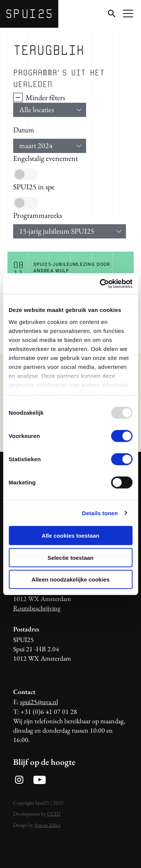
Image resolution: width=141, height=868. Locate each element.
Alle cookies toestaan (70, 536)
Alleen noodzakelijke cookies (71, 579)
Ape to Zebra (47, 825)
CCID (54, 814)
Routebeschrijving (37, 608)
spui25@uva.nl (39, 702)
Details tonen (100, 513)
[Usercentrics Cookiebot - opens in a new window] (100, 283)
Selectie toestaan (70, 557)
